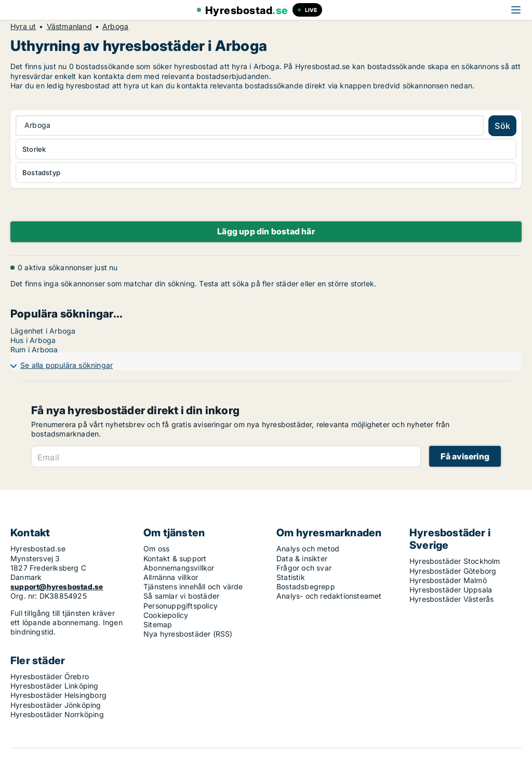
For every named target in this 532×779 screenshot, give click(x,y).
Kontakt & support (175, 558)
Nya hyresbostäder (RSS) (188, 634)
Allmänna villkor (171, 577)
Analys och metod (308, 549)
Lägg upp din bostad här (266, 231)
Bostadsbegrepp (306, 586)
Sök (502, 126)
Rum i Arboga (34, 349)
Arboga (115, 27)
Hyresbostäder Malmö (448, 580)
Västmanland (69, 27)
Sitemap (158, 624)
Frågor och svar (304, 568)
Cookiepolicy (166, 615)
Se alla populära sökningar (66, 365)
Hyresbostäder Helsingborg (58, 695)
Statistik (291, 577)
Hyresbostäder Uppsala (451, 590)
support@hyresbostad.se (57, 586)
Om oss (156, 549)
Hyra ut (23, 27)
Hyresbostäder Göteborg (453, 571)
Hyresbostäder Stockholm (455, 561)
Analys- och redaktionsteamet (329, 596)
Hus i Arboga (33, 340)
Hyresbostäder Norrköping (57, 714)
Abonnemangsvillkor (179, 568)
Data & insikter (302, 558)
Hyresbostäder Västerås (451, 599)
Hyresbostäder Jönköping (56, 705)
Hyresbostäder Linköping (55, 686)
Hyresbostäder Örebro (50, 676)
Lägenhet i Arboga (43, 331)
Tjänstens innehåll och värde (193, 586)
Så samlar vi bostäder (181, 596)
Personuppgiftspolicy (181, 606)
